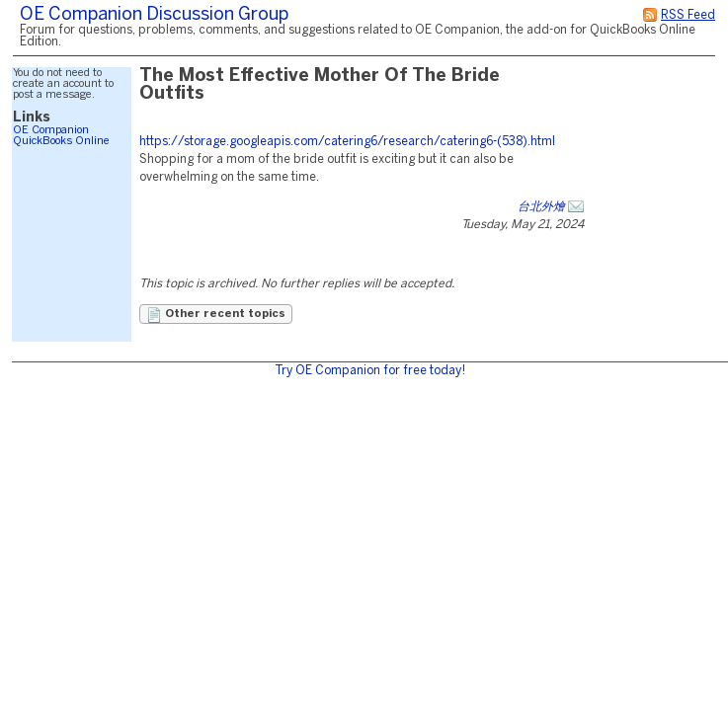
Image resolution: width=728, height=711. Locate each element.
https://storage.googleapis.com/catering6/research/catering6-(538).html (347, 142)
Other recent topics (216, 315)
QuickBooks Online (61, 141)
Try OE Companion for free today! (370, 371)
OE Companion (51, 130)
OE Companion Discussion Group (154, 15)
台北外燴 (541, 207)
